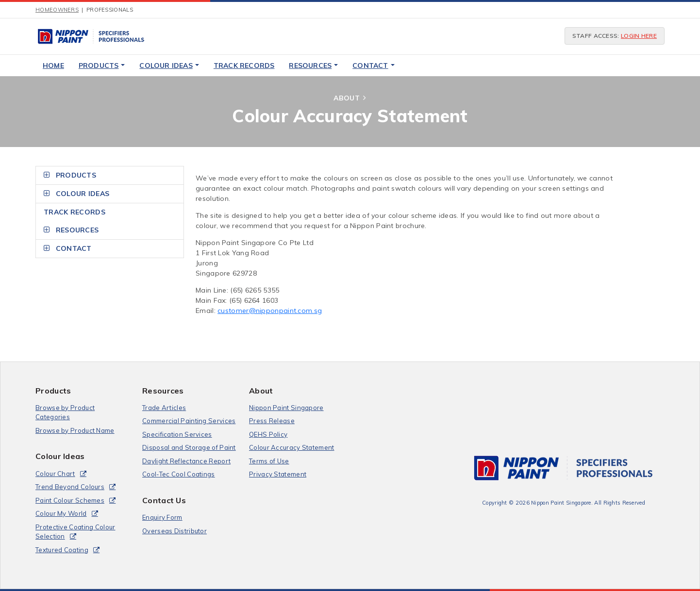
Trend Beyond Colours (70, 487)
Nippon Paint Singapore (286, 408)
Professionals (110, 10)
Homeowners (57, 10)
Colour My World (61, 513)
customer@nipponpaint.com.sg (270, 311)
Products (102, 66)
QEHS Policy (268, 434)
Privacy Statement (278, 474)
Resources (313, 66)
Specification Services (177, 434)
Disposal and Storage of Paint (189, 447)
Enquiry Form (162, 517)
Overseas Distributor (175, 531)
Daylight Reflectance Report (186, 461)
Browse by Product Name (75, 430)
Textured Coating (62, 550)
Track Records (244, 66)
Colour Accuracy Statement (292, 447)
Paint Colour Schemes (70, 500)
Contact (373, 66)
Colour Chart (55, 474)
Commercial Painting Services (189, 421)
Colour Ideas (169, 66)
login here (639, 36)
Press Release (272, 421)
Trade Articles (164, 408)
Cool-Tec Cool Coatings (179, 474)
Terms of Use (269, 461)
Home (53, 66)
